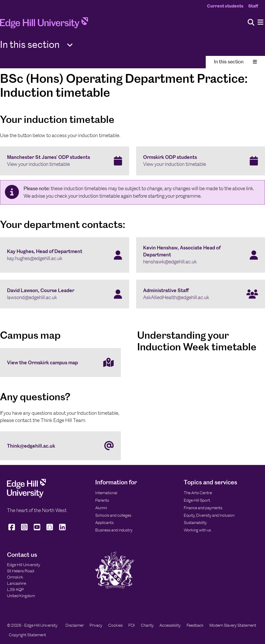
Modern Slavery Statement (233, 625)
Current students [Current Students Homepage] (225, 6)
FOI (132, 625)
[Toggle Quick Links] (70, 45)
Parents (102, 500)
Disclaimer (75, 625)
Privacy (96, 625)
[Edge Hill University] (26, 496)
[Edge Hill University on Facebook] (12, 530)
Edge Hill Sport (197, 500)
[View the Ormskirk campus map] (60, 362)
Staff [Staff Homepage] (253, 6)
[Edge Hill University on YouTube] (37, 530)
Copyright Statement (27, 635)
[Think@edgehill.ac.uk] (60, 446)
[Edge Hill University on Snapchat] (50, 530)
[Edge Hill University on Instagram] (24, 530)
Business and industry (114, 530)
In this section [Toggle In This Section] (235, 62)
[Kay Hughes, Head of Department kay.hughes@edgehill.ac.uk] (65, 255)
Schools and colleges (113, 515)
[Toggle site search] (251, 23)
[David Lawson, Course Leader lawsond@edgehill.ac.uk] (65, 294)
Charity (147, 625)
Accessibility (170, 625)
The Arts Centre (198, 493)
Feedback (195, 625)
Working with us (197, 530)
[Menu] (260, 22)
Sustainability (195, 523)
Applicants (104, 523)
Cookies (115, 625)
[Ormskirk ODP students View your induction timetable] (201, 161)
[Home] (44, 24)
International (106, 493)
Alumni (101, 508)
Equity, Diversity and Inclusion (209, 515)
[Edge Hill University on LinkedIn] (62, 530)
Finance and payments (203, 508)
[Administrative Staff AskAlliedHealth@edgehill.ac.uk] (201, 294)
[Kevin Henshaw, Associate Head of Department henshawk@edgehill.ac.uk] (201, 255)
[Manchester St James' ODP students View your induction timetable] (65, 161)
